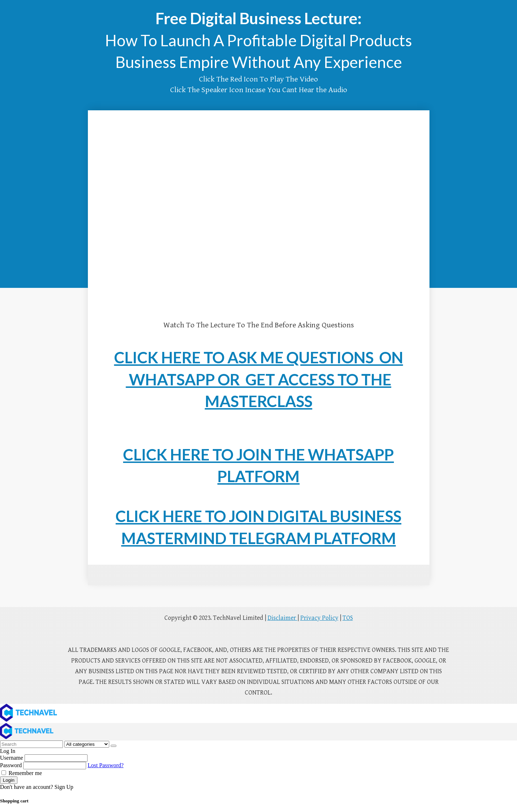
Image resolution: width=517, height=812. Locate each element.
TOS (348, 618)
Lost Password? (105, 765)
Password (11, 765)
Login (9, 780)
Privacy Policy (319, 618)
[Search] (114, 746)
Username (12, 758)
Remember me (22, 773)
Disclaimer (283, 618)
